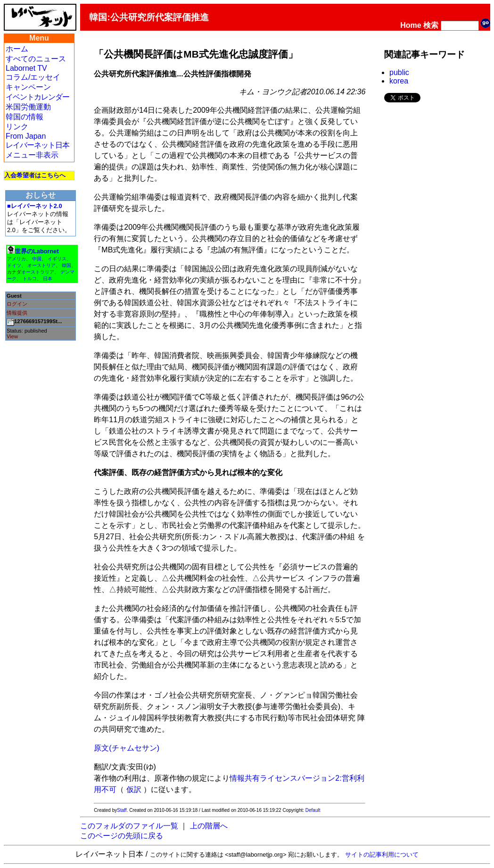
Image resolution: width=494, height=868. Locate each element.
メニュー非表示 (32, 155)
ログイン (17, 304)
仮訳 (134, 789)
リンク (17, 127)
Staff (122, 810)
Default (313, 810)
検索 (431, 25)
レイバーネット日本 (37, 145)
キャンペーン (28, 87)
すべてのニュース (36, 59)
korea (399, 81)
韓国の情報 (25, 117)
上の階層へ (209, 826)
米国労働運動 (28, 107)
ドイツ (14, 265)
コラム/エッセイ (33, 77)
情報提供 (17, 313)
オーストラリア (38, 272)
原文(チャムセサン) (127, 748)
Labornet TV (26, 68)
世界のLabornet (37, 251)
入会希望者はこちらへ (35, 175)
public (399, 72)
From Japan (26, 136)
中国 (37, 259)
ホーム (17, 49)
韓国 (66, 265)
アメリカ (16, 259)
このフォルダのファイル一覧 (129, 826)
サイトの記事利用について (382, 855)
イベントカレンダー (37, 97)
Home (411, 25)
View (12, 336)
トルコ (30, 279)
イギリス (57, 259)
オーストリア (41, 265)
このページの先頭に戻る (122, 836)
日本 (48, 279)
